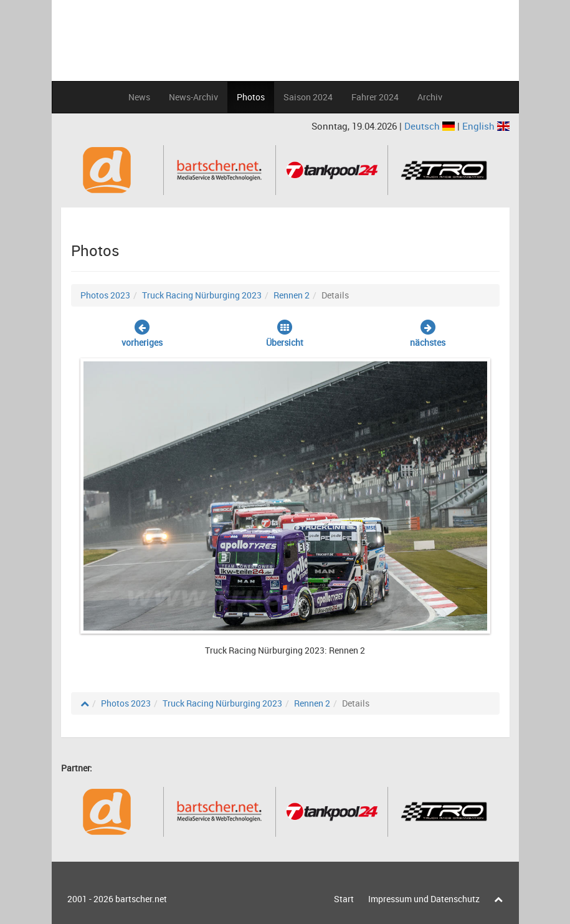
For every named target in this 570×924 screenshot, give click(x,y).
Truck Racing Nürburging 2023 (202, 295)
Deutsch (431, 126)
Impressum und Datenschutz (424, 899)
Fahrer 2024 (375, 97)
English (486, 126)
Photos (251, 97)
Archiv (430, 97)
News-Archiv (193, 97)
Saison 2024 (308, 97)
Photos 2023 (105, 295)
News (139, 97)
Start (344, 899)
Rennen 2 (292, 295)
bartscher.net (141, 899)
